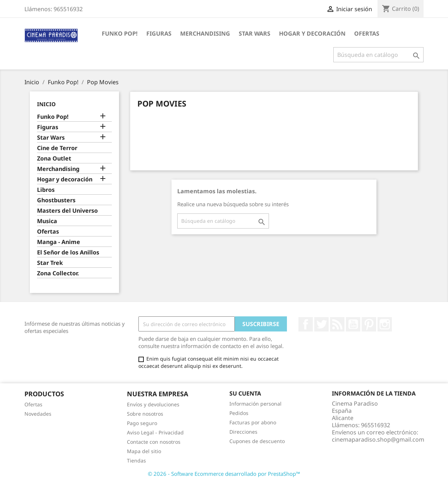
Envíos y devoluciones (153, 404)
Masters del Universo (67, 211)
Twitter (321, 324)
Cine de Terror (57, 148)
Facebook (306, 324)
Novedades (38, 414)
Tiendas (136, 461)
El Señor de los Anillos (68, 252)
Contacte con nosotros (154, 442)
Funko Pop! (120, 33)
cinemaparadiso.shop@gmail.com (378, 439)
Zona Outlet (54, 159)
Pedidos (239, 413)
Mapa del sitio (144, 451)
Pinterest (369, 324)
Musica (47, 221)
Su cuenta (245, 393)
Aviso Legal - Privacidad (155, 432)
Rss (337, 324)
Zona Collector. (58, 273)
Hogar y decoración (312, 33)
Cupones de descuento (257, 441)
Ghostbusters (56, 200)
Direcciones (243, 432)
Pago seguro (142, 423)
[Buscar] (378, 55)
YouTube (353, 324)
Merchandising (205, 33)
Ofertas (367, 33)
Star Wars (255, 33)
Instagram (385, 324)
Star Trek (50, 263)
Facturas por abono (253, 422)
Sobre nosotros (145, 414)
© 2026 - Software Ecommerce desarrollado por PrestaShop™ (224, 474)
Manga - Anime (59, 242)
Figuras (159, 33)
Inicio (46, 104)
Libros (46, 190)
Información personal (255, 404)
